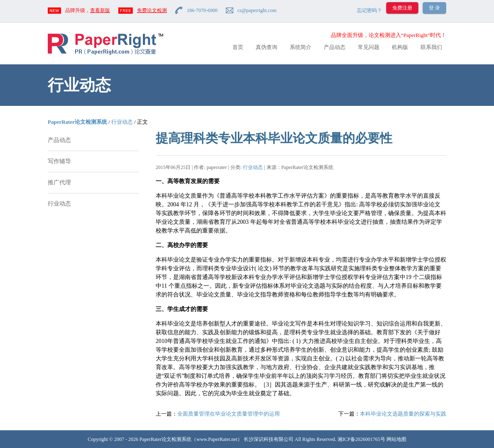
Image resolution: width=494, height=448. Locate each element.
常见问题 (369, 47)
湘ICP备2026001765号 (361, 439)
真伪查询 (267, 47)
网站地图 (396, 439)
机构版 (400, 47)
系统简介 (301, 47)
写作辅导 (59, 161)
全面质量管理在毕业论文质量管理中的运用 (229, 414)
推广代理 (59, 182)
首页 (238, 47)
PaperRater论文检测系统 (77, 122)
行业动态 (122, 122)
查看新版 (100, 10)
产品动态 (335, 47)
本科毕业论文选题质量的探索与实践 (403, 414)
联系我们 (431, 47)
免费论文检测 (152, 10)
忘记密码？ (369, 10)
